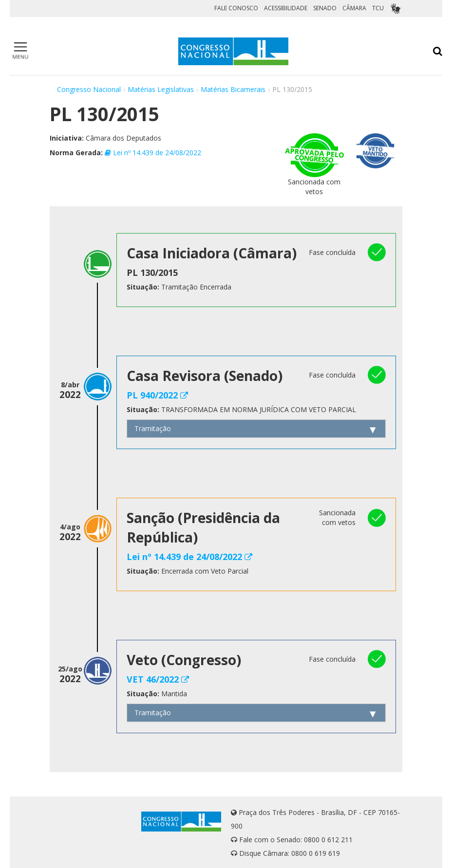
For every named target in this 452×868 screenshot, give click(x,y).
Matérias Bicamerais (233, 89)
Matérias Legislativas (161, 89)
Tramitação (153, 428)
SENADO (325, 8)
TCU (378, 8)
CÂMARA (354, 8)
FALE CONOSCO (236, 8)
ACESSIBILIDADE (286, 8)
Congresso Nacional (89, 89)
